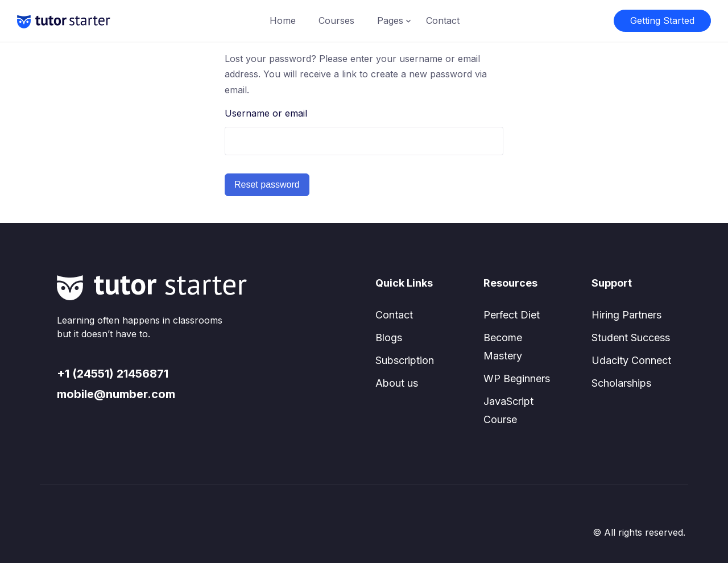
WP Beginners (517, 378)
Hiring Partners (626, 315)
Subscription (405, 360)
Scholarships (621, 383)
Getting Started (662, 20)
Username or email (266, 113)
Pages (390, 20)
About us (397, 383)
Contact (443, 20)
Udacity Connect (631, 360)
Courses (336, 20)
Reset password (267, 185)
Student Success (631, 338)
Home (283, 20)
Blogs (389, 338)
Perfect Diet (512, 315)
